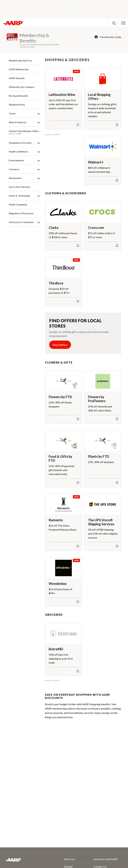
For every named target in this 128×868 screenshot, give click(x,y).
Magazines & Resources (21, 213)
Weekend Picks (17, 105)
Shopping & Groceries (20, 143)
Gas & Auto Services (20, 187)
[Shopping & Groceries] (39, 143)
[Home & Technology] (39, 196)
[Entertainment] (39, 161)
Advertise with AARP (106, 859)
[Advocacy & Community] (39, 222)
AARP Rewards (17, 78)
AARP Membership (19, 69)
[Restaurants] (39, 178)
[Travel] (39, 114)
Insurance (14, 169)
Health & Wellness (18, 152)
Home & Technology (19, 196)
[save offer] (78, 125)
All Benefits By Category (22, 87)
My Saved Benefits (19, 96)
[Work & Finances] (39, 123)
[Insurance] (39, 169)
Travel (12, 113)
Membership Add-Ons (20, 61)
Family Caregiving (18, 204)
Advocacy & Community (21, 222)
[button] (123, 23)
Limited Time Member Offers (24, 131)
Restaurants (15, 178)
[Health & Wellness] (39, 152)
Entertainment (16, 160)
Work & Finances (18, 122)
